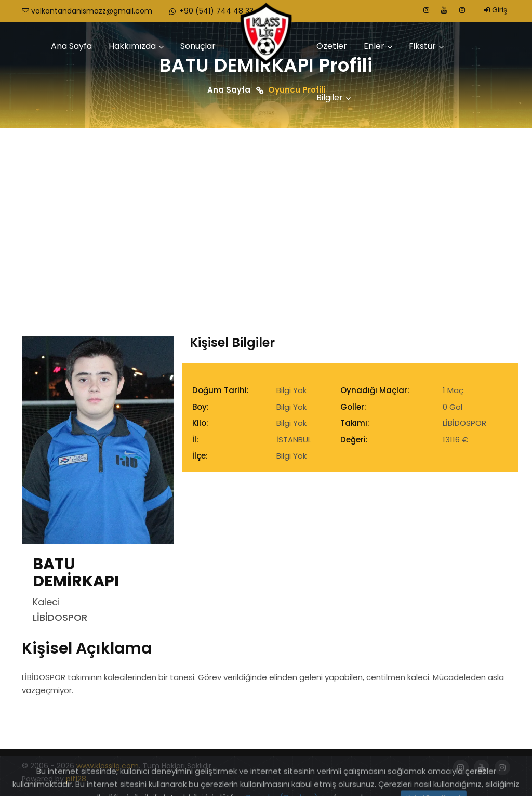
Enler (374, 46)
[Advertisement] (266, 206)
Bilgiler (330, 97)
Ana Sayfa (71, 46)
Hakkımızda (132, 46)
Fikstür (422, 46)
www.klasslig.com (108, 766)
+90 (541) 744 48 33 (211, 11)
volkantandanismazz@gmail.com (87, 11)
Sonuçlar (198, 46)
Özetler (332, 46)
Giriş (495, 10)
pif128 (76, 779)
